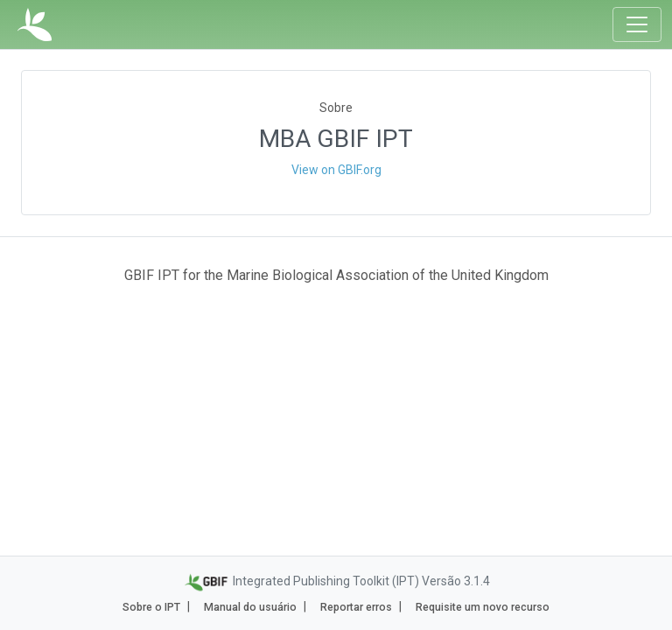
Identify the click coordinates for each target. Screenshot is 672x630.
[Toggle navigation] (637, 24)
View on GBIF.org (336, 170)
